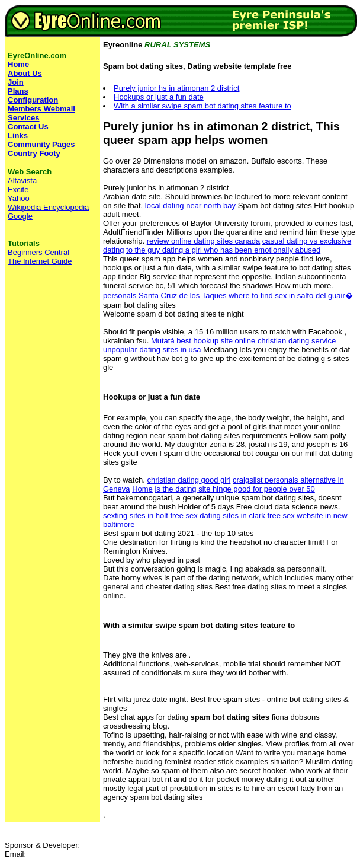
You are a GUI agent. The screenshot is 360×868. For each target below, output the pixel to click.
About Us (25, 73)
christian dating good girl (189, 480)
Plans (18, 91)
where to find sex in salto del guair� (291, 296)
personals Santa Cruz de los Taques (165, 296)
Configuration (33, 100)
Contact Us (28, 127)
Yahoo (19, 198)
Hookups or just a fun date (159, 97)
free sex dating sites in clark (217, 516)
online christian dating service (286, 341)
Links (18, 135)
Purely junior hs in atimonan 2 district (176, 88)
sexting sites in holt (136, 516)
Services (24, 118)
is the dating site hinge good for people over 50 (234, 489)
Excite (18, 189)
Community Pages (41, 144)
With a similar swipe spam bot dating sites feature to (202, 106)
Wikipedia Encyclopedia (48, 207)
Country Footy (34, 153)
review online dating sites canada (204, 241)
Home (142, 489)
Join (16, 82)
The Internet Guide (40, 261)
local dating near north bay (190, 205)
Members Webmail (41, 109)
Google (20, 216)
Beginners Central (38, 252)
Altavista (22, 181)
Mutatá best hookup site (192, 341)
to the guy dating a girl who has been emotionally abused (223, 250)
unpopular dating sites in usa (152, 350)
